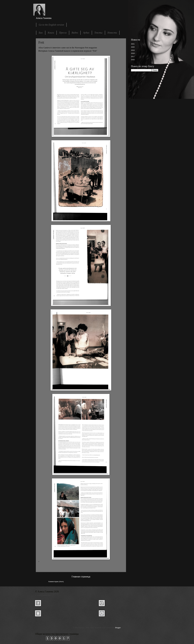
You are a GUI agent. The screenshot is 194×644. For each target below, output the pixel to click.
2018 (133, 53)
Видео (75, 33)
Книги (51, 33)
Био (41, 33)
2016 (133, 60)
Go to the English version (51, 25)
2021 (133, 44)
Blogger (118, 628)
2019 (133, 50)
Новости (112, 33)
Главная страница (81, 577)
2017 (133, 57)
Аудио (86, 33)
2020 (133, 47)
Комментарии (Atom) (56, 582)
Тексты (98, 33)
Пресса (63, 33)
